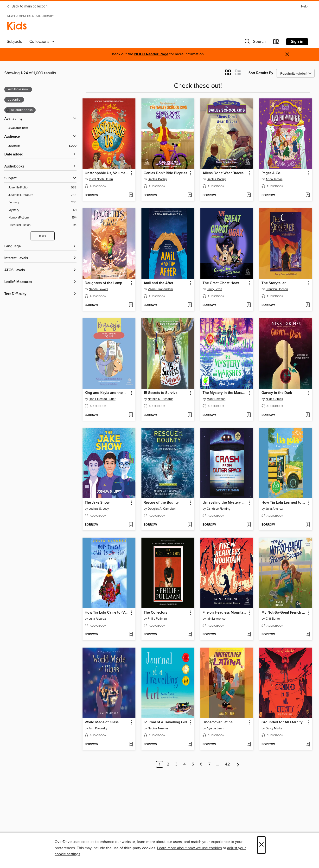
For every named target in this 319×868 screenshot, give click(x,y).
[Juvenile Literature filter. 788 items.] (42, 195)
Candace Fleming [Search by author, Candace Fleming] (218, 509)
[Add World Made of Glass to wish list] (131, 745)
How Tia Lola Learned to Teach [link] (284, 503)
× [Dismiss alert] (287, 55)
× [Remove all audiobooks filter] (8, 110)
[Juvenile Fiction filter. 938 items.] (42, 188)
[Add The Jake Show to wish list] (131, 525)
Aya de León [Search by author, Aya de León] (215, 728)
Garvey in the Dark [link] (277, 393)
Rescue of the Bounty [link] (161, 503)
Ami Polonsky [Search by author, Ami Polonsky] (98, 728)
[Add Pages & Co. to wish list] (308, 195)
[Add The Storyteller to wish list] (308, 305)
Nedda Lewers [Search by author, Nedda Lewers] (99, 289)
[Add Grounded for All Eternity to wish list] (308, 745)
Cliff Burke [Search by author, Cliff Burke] (273, 619)
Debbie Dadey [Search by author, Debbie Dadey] (157, 179)
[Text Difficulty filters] (40, 294)
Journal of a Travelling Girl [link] (165, 722)
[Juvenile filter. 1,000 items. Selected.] (42, 146)
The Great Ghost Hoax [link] (221, 283)
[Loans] (276, 42)
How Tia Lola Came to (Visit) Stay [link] (107, 613)
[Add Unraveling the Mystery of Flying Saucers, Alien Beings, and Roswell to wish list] (249, 525)
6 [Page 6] (201, 764)
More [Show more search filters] (43, 236)
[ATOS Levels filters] (40, 270)
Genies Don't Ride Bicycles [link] (165, 173)
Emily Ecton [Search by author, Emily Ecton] (214, 289)
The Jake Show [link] (97, 503)
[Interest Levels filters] (40, 258)
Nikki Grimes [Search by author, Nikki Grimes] (274, 399)
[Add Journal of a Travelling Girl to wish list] (190, 745)
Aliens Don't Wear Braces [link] (223, 173)
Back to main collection (27, 6)
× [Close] (261, 845)
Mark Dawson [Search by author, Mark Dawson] (216, 399)
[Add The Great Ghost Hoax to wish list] (249, 305)
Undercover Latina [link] (218, 722)
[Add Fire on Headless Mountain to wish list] (249, 635)
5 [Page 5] (193, 764)
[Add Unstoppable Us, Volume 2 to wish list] (131, 195)
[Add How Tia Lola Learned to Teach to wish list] (308, 525)
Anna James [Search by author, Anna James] (274, 179)
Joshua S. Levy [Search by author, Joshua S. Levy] (99, 509)
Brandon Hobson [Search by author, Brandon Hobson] (277, 289)
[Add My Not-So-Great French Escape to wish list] (308, 635)
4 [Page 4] (185, 764)
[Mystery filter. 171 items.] (42, 210)
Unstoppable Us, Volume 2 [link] (107, 173)
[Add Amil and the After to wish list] (190, 305)
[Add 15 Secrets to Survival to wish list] (190, 415)
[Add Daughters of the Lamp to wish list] (131, 305)
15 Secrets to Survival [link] (161, 393)
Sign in (297, 42)
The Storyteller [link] (274, 283)
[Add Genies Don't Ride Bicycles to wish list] (190, 195)
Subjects (14, 42)
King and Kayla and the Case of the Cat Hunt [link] (107, 393)
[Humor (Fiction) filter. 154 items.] (42, 218)
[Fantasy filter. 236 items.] (42, 203)
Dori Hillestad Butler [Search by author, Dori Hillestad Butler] (102, 399)
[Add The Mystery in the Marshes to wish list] (249, 415)
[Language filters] (40, 247)
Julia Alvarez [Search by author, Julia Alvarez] (274, 509)
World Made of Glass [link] (102, 722)
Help (304, 7)
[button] (255, 42)
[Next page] (238, 764)
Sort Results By (261, 73)
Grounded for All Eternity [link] (282, 722)
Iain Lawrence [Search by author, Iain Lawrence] (216, 619)
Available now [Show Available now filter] (18, 128)
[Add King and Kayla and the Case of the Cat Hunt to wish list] (131, 415)
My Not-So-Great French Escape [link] (284, 613)
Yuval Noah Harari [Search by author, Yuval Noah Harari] (101, 179)
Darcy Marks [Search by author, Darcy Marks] (274, 728)
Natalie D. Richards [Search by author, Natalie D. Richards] (160, 399)
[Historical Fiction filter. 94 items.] (42, 225)
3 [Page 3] (176, 764)
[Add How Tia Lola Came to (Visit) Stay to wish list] (131, 635)
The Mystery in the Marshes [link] (225, 393)
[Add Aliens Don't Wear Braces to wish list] (249, 195)
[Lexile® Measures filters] (40, 282)
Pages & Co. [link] (271, 173)
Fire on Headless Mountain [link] (225, 613)
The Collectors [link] (155, 613)
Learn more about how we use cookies (189, 848)
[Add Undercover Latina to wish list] (249, 745)
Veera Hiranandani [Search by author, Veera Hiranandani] (160, 289)
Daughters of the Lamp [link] (103, 283)
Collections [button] (42, 42)
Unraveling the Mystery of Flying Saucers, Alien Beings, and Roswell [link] (225, 503)
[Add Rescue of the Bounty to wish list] (190, 525)
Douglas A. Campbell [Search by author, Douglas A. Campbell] (162, 509)
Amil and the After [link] (158, 283)
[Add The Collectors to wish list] (190, 635)
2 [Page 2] (168, 764)
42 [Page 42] (227, 764)
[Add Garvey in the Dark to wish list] (308, 415)
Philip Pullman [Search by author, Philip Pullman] (157, 619)
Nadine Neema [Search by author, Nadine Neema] (158, 728)
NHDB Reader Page (151, 54)
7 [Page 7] (209, 764)
